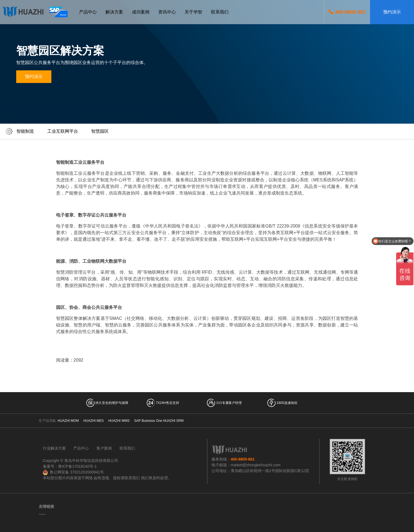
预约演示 (392, 12)
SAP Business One (148, 421)
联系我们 (127, 448)
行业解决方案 (54, 448)
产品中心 (81, 448)
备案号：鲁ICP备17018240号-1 (70, 466)
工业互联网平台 (63, 131)
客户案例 (104, 448)
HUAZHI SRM (173, 421)
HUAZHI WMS (119, 421)
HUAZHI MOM (68, 421)
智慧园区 (100, 131)
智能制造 (25, 131)
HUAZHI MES (94, 421)
